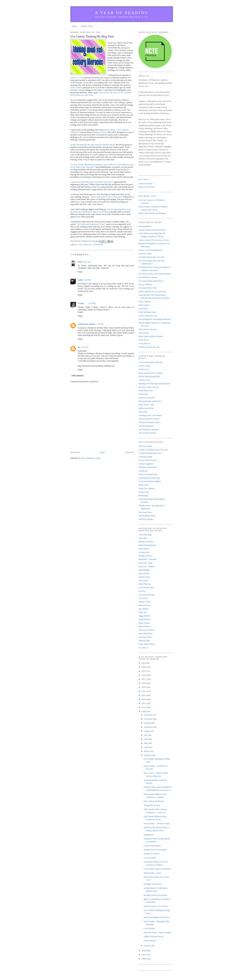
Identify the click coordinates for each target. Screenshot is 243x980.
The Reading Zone (146, 426)
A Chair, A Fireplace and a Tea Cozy (153, 450)
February (148, 755)
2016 (144, 683)
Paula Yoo (143, 612)
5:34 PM (87, 280)
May (146, 743)
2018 (144, 675)
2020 (144, 667)
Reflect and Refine (146, 408)
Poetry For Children (147, 488)
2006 (144, 959)
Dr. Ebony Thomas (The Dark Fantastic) (155, 274)
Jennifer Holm (144, 577)
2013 (144, 695)
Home (74, 26)
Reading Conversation (152, 884)
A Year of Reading (122, 13)
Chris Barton (144, 549)
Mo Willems (144, 609)
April (147, 747)
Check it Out (144, 369)
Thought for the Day (152, 805)
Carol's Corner (144, 366)
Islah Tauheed (144, 305)
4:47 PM (85, 347)
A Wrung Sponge (146, 457)
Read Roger (143, 495)
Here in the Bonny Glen (148, 474)
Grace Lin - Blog (145, 563)
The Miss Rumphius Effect (149, 422)
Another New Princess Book (155, 850)
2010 (144, 707)
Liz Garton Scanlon (146, 595)
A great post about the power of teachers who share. (91, 182)
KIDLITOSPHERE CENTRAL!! (157, 917)
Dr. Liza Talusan (145, 284)
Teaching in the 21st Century (150, 415)
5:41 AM (87, 262)
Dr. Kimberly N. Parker (148, 277)
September (149, 727)
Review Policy (87, 26)
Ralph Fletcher (145, 619)
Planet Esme (144, 485)
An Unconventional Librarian (150, 362)
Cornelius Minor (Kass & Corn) (151, 257)
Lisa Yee (142, 591)
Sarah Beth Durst (146, 633)
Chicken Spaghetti (146, 464)
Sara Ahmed (144, 333)
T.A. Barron (143, 648)
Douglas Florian (145, 556)
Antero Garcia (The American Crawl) (154, 240)
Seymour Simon (145, 637)
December (149, 715)
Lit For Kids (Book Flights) (150, 481)
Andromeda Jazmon (87, 324)
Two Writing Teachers (147, 433)
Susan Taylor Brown (147, 644)
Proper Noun (144, 492)
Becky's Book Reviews (148, 460)
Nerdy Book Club (146, 390)
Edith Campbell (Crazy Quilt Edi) (152, 291)
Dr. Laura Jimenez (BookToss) (151, 281)
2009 (144, 711)
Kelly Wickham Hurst (147, 312)
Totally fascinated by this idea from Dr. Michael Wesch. (93, 145)
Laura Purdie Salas (146, 588)
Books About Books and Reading (152, 213)
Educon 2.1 (75, 78)
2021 (144, 663)
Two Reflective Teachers (149, 429)
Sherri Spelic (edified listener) (151, 336)
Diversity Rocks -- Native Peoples (157, 932)
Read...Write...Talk (146, 405)
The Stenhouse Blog (147, 516)
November (149, 719)
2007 (144, 955)
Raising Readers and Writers (150, 401)
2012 (144, 699)
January (148, 946)
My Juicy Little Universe (149, 387)
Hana (80, 262)
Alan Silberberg (145, 535)
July (146, 735)
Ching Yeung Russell (147, 545)
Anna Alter (143, 538)
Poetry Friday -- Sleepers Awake (157, 823)
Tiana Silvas (144, 340)
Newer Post (75, 452)
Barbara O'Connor (146, 542)
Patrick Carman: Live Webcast (156, 906)
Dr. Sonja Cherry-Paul (148, 288)
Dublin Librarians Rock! (153, 936)
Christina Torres (145, 254)
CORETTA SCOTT (151, 854)
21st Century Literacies (91, 245)
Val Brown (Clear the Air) (149, 347)
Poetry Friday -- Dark (152, 873)
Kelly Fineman (145, 584)
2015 (144, 687)
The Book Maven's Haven (149, 419)
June (146, 739)
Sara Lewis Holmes (146, 630)
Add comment (77, 376)
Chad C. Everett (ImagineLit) (150, 250)
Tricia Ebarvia (144, 343)
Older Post (130, 452)
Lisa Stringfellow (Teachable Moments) (155, 319)
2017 (144, 679)
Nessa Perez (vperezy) (148, 329)
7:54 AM (100, 324)
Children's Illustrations (148, 467)
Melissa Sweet (144, 605)
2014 (144, 691)
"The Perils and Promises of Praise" (91, 224)
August (147, 731)
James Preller (144, 573)
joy (79, 347)
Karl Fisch (102, 132)
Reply (80, 272)
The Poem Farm (145, 512)
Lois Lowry (143, 598)
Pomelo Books (145, 140)
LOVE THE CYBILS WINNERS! (157, 869)
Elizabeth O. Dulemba (148, 559)
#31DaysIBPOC (145, 226)
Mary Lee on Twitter (147, 187)
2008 (144, 951)
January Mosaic (150, 940)
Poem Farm (143, 394)
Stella (80, 280)
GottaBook (143, 471)
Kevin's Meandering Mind (149, 376)
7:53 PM (92, 303)
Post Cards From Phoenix (154, 801)
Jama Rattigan (144, 570)
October (148, 723)
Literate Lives (144, 380)
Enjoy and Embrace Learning (150, 373)
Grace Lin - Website (147, 566)
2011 (144, 703)
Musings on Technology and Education (154, 383)
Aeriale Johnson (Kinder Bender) (152, 230)
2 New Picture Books (152, 846)
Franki (81, 303)
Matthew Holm (145, 602)
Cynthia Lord (144, 552)
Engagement (149, 835)
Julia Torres (143, 309)
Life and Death (150, 858)
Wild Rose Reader (146, 519)
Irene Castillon (145, 301)
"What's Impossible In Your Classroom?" (106, 197)
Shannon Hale (144, 640)
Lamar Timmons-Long (148, 316)
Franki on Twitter (146, 183)
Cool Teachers (149, 928)
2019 (144, 671)
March (147, 751)
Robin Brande (144, 626)
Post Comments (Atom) (91, 458)
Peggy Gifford (144, 616)
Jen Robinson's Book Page (149, 478)
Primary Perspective (147, 398)
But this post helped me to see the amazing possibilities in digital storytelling (101, 210)
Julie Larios (143, 581)
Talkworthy (143, 412)
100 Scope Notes (145, 446)
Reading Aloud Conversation (155, 895)
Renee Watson (144, 623)
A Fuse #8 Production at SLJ (150, 453)
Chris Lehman (76, 88)
